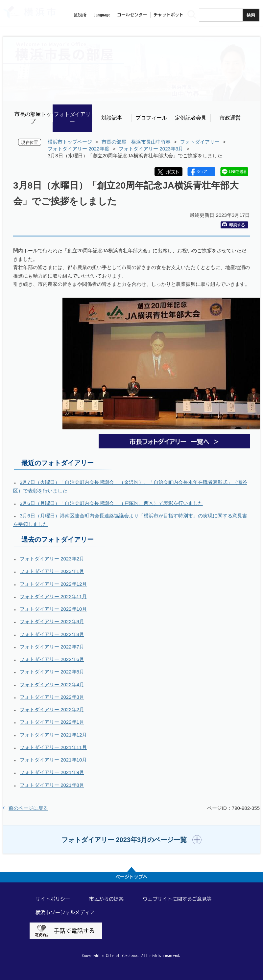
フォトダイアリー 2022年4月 (52, 684)
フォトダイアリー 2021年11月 (53, 747)
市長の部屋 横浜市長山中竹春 (136, 142)
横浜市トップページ (70, 142)
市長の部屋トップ (33, 118)
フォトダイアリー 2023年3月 (151, 149)
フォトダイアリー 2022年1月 (52, 722)
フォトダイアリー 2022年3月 (52, 697)
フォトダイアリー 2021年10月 (53, 760)
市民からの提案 (106, 899)
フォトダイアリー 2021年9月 (52, 772)
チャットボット (168, 15)
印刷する (233, 225)
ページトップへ (131, 877)
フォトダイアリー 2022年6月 (52, 659)
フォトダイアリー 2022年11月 (53, 596)
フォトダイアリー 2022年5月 (52, 672)
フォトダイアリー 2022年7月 (52, 647)
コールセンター (132, 15)
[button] (131, 840)
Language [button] (102, 15)
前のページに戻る (28, 808)
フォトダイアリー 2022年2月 (52, 709)
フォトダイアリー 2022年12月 (53, 584)
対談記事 (112, 118)
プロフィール (151, 118)
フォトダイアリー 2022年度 (79, 149)
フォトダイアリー (72, 118)
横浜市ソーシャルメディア (65, 912)
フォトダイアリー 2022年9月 (52, 621)
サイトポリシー (53, 899)
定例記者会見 (191, 118)
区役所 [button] (80, 15)
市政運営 (230, 118)
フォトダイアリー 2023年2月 (52, 559)
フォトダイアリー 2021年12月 (53, 735)
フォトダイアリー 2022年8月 (52, 634)
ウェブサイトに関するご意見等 (177, 899)
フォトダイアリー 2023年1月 (52, 571)
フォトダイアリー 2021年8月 (52, 785)
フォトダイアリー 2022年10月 (53, 609)
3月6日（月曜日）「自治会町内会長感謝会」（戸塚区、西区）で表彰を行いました (111, 503)
